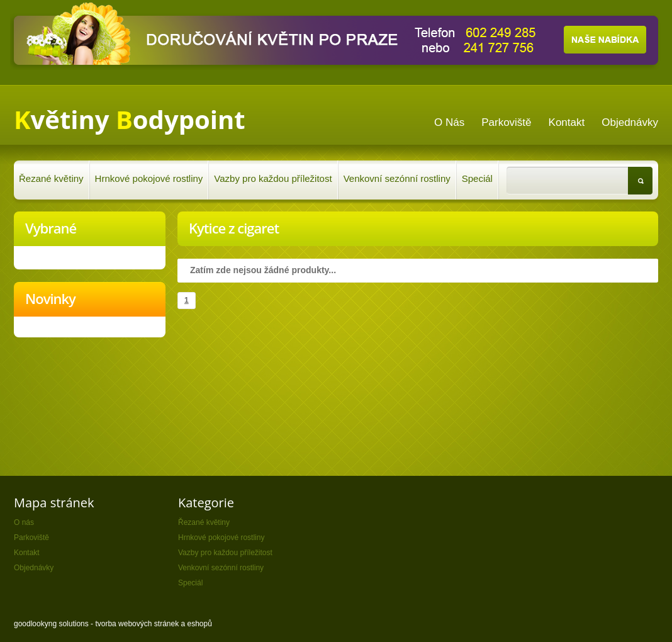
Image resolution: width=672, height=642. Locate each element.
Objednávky (34, 568)
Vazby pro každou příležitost (273, 178)
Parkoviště (31, 538)
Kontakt (27, 553)
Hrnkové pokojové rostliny (149, 178)
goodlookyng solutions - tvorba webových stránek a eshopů (113, 624)
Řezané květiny (51, 178)
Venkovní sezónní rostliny (397, 178)
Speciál (477, 178)
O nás (24, 522)
